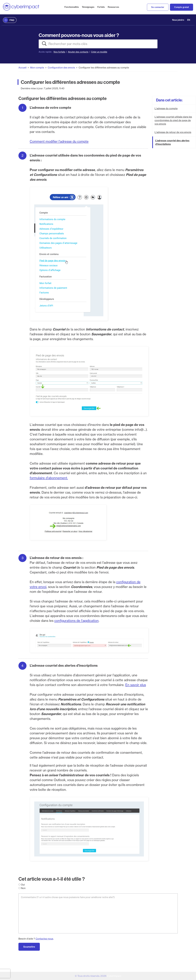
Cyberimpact (114, 976)
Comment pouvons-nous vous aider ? (79, 35)
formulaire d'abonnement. (49, 478)
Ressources (113, 7)
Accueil (22, 68)
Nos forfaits (59, 52)
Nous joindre (178, 20)
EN (189, 20)
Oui (22, 885)
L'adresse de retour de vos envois (173, 132)
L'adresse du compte (166, 108)
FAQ (12, 20)
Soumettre (29, 947)
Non (22, 888)
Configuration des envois (61, 68)
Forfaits (101, 7)
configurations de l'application (76, 621)
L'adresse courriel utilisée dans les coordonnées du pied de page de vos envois (173, 120)
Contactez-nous (44, 939)
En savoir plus (136, 685)
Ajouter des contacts (78, 52)
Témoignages (88, 7)
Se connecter (158, 7)
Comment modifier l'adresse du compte (59, 141)
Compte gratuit (182, 7)
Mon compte (37, 68)
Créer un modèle (99, 52)
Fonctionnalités (72, 7)
